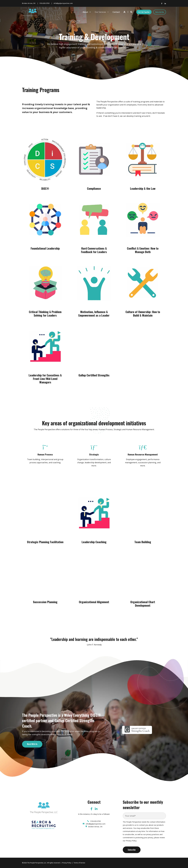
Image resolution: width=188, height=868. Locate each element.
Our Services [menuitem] (100, 12)
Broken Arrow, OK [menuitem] (29, 3)
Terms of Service (79, 863)
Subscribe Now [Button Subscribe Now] (160, 12)
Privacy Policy (67, 863)
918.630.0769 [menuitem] (44, 3)
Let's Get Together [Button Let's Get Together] (144, 12)
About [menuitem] (85, 12)
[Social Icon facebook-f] (162, 3)
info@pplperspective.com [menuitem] (63, 3)
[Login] (125, 12)
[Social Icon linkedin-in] (165, 3)
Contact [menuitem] (116, 12)
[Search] (132, 12)
